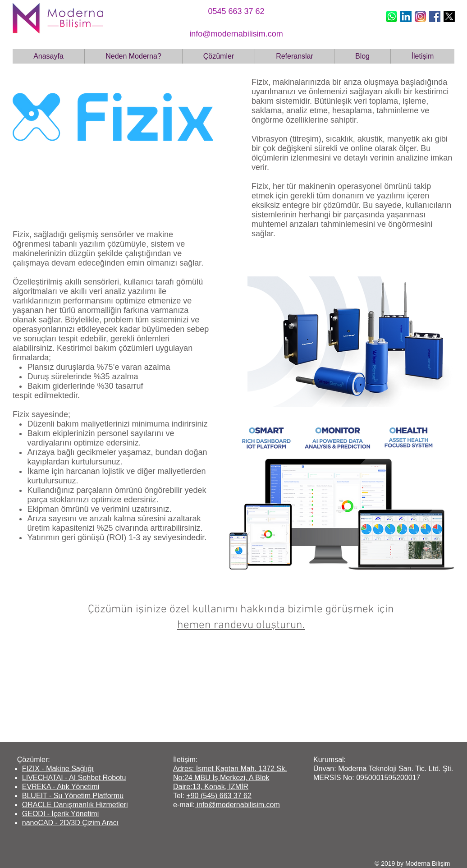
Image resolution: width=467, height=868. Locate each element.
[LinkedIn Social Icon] (406, 16)
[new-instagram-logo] (420, 16)
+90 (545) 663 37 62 (219, 796)
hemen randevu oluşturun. (241, 625)
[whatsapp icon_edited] (391, 16)
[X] (449, 16)
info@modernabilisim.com (237, 805)
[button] (218, 56)
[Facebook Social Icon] (435, 16)
